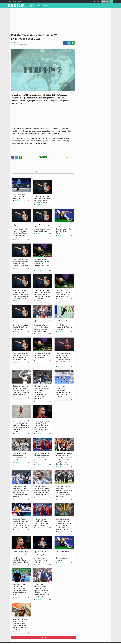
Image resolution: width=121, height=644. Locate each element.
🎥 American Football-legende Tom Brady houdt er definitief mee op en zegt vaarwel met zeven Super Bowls (21, 390)
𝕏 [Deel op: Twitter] (69, 43)
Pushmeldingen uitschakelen (76, 640)
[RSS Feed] (105, 639)
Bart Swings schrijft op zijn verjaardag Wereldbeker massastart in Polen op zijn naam (64, 325)
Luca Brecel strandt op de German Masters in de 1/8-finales (42, 356)
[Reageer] (29, 201)
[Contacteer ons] (102, 639)
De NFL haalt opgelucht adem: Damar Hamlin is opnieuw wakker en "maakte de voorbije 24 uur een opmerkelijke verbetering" (42, 591)
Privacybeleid (62, 639)
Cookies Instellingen (60, 640)
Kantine (45, 6)
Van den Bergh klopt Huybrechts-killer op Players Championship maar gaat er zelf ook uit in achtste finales (21, 294)
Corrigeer (71, 157)
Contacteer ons (53, 639)
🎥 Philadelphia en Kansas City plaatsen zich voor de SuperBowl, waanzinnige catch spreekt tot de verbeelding (42, 392)
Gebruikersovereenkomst (44, 640)
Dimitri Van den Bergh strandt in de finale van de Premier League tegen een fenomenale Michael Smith (42, 294)
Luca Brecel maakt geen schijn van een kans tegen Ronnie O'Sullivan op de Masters (63, 556)
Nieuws (38, 6)
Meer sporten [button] (17, 2)
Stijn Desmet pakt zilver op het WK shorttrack (19, 196)
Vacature (70, 639)
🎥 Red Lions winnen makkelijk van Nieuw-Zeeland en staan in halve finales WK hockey (42, 458)
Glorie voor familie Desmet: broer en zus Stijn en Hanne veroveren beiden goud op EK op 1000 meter (21, 523)
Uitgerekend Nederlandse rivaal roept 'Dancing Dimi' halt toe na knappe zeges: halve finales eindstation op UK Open (20, 231)
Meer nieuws (43, 172)
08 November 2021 (17, 44)
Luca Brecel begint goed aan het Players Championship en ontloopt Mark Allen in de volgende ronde (42, 264)
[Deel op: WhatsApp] (73, 43)
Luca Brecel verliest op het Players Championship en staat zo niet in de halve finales (64, 229)
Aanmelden (105, 2)
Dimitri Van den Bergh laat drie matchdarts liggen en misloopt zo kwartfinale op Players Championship (21, 325)
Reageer (27, 44)
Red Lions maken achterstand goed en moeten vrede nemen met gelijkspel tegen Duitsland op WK (42, 490)
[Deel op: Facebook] (65, 43)
